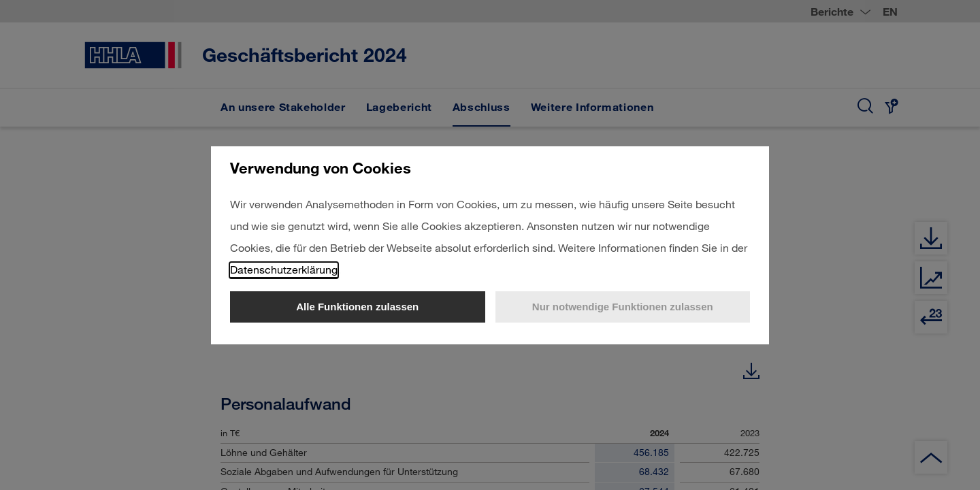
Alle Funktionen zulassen (357, 307)
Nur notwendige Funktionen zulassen (623, 307)
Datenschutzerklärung (284, 269)
